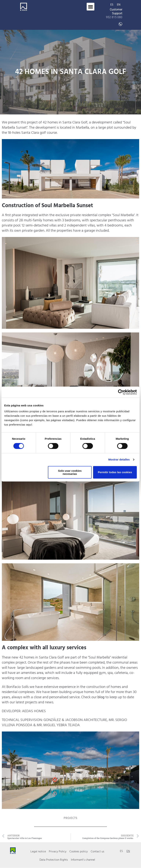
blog (101, 697)
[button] (91, 7)
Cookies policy (79, 852)
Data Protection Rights (54, 860)
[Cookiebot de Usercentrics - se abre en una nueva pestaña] (121, 392)
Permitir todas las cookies (115, 472)
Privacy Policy (58, 852)
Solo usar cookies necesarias (70, 472)
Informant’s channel (83, 860)
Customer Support (114, 13)
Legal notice (38, 852)
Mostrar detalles (119, 459)
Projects (70, 818)
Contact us (97, 852)
